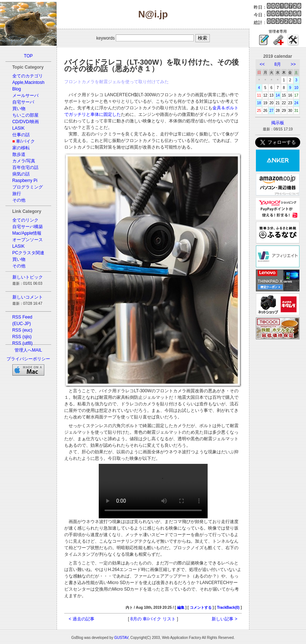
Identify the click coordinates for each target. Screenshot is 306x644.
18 (259, 103)
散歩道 (19, 154)
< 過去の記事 (81, 619)
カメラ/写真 (24, 161)
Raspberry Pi (25, 181)
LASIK (19, 128)
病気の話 (21, 174)
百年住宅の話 (25, 167)
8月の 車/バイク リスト (153, 619)
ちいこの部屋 (25, 115)
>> (293, 64)
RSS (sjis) (22, 337)
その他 (19, 200)
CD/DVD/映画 (26, 122)
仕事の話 (21, 135)
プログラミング (28, 187)
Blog (17, 89)
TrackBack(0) (228, 607)
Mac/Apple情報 (27, 233)
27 (271, 111)
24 (296, 103)
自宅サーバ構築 (28, 227)
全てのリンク (25, 220)
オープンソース (28, 240)
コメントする (201, 607)
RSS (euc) (22, 330)
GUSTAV (121, 638)
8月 (278, 64)
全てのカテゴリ (28, 76)
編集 (181, 607)
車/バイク (25, 141)
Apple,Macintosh (28, 82)
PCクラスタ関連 (28, 253)
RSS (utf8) (23, 343)
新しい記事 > (224, 619)
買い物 (19, 109)
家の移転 (21, 148)
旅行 (17, 194)
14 (278, 95)
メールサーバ (25, 96)
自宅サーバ (23, 102)
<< (262, 64)
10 (296, 88)
